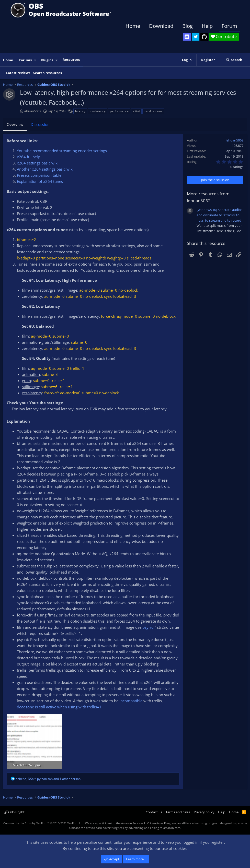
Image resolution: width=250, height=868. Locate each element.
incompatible (131, 701)
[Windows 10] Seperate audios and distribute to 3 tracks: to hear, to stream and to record (219, 215)
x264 (136, 111)
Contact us (154, 812)
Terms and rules (178, 812)
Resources (71, 60)
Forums (25, 60)
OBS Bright (14, 812)
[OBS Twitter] (196, 37)
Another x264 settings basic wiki (45, 169)
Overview (15, 124)
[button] (35, 60)
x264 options (153, 111)
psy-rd (148, 627)
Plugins (47, 60)
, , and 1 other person (48, 779)
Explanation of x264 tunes (40, 181)
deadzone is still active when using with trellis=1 (59, 707)
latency (80, 111)
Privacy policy (204, 812)
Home (133, 26)
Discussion (40, 124)
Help (207, 26)
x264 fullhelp (29, 157)
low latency (98, 111)
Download (161, 26)
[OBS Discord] (187, 37)
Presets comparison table (39, 175)
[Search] (234, 60)
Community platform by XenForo (44, 823)
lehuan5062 (32, 111)
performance (119, 111)
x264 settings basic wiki (38, 163)
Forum (229, 26)
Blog (187, 26)
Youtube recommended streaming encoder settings (62, 151)
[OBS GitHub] (204, 37)
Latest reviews (18, 73)
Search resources (48, 73)
